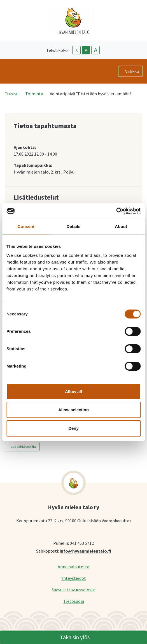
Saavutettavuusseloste (73, 589)
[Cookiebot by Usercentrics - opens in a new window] (116, 211)
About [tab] (121, 226)
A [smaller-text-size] (77, 50)
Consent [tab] (26, 226)
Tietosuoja (74, 601)
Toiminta (34, 94)
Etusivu (11, 94)
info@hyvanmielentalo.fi (85, 551)
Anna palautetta (73, 566)
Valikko (132, 71)
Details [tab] (74, 226)
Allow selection (73, 410)
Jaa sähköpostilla (23, 446)
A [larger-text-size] (96, 50)
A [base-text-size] (86, 50)
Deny (73, 428)
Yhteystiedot (74, 578)
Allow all (73, 392)
